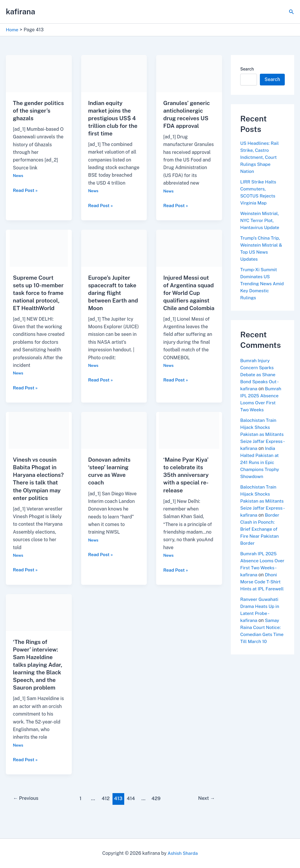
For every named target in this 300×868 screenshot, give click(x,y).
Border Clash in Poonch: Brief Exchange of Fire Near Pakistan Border (260, 543)
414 (131, 813)
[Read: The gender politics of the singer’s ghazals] (39, 73)
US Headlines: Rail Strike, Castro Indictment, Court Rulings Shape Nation (260, 157)
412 (105, 813)
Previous (27, 813)
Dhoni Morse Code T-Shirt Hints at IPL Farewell (261, 603)
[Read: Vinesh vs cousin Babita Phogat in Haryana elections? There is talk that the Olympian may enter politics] (39, 438)
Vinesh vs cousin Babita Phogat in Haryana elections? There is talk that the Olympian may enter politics (39, 490)
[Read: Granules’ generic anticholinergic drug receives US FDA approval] (189, 73)
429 (157, 813)
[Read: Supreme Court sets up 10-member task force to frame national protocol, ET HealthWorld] (39, 248)
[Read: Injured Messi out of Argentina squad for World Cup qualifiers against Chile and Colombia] (189, 248)
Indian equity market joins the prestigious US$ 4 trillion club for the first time (114, 118)
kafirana (21, 12)
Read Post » (26, 190)
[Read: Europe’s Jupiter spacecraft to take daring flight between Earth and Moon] (114, 248)
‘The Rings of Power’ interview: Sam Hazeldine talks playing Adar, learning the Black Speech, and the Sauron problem (39, 680)
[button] (292, 12)
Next (206, 813)
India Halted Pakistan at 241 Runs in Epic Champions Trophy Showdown (260, 469)
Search (247, 69)
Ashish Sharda (183, 853)
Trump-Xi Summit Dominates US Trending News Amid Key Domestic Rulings (261, 284)
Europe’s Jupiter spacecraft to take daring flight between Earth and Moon (113, 293)
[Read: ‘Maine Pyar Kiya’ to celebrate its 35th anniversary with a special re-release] (189, 438)
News (18, 176)
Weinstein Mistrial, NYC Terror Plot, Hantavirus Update (260, 220)
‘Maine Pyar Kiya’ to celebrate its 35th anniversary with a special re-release (187, 482)
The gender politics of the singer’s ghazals (35, 111)
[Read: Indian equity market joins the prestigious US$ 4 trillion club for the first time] (114, 73)
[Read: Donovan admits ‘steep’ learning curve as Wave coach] (114, 438)
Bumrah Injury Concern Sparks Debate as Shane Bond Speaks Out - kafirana (260, 375)
